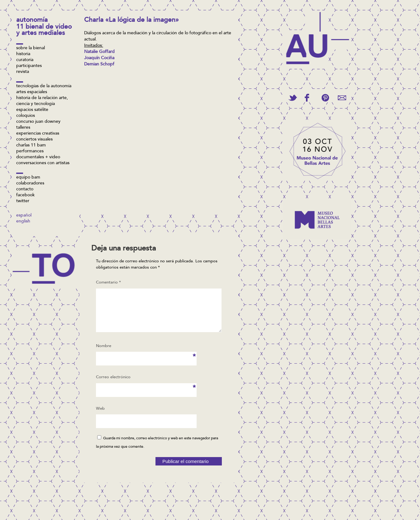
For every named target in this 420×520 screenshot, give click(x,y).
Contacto (25, 189)
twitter (23, 201)
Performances (30, 151)
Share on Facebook (307, 98)
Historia (23, 54)
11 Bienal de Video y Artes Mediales (44, 30)
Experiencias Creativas (38, 134)
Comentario (108, 282)
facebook (25, 195)
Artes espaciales (32, 92)
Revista (23, 72)
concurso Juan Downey (38, 122)
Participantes (29, 66)
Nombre (105, 355)
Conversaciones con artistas (43, 163)
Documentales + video (38, 157)
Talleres (23, 128)
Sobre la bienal (31, 48)
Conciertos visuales (34, 140)
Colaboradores (30, 184)
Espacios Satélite (32, 110)
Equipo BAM (28, 178)
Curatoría (25, 60)
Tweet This (293, 98)
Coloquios (26, 116)
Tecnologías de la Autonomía (44, 86)
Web (100, 416)
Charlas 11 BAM (31, 146)
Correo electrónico (113, 387)
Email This (342, 98)
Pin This (325, 98)
